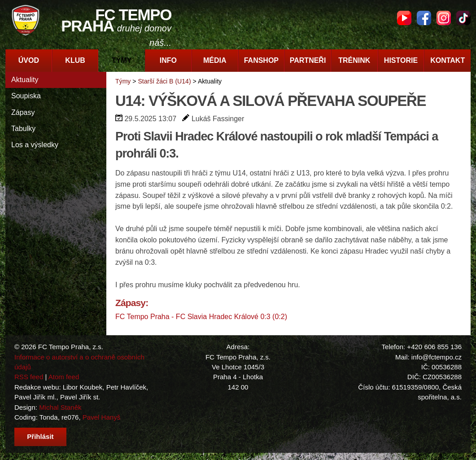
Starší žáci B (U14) (164, 81)
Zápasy (23, 112)
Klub (75, 60)
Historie (401, 60)
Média (215, 60)
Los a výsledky (35, 145)
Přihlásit (40, 436)
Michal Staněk (60, 407)
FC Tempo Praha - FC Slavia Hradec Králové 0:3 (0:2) (201, 317)
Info (168, 60)
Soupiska (26, 96)
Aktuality (25, 80)
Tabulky (23, 129)
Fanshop (261, 60)
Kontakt (448, 60)
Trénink (354, 60)
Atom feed (64, 377)
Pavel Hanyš (101, 417)
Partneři (308, 60)
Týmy (122, 60)
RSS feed (29, 377)
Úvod (29, 60)
